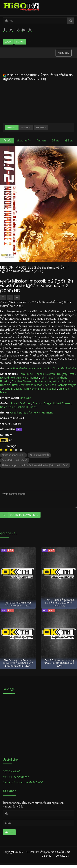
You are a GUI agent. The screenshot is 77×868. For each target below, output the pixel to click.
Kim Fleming (32, 389)
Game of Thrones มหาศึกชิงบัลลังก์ (23, 782)
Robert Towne (62, 403)
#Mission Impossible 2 (13, 455)
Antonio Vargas (67, 385)
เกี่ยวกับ (7, 140)
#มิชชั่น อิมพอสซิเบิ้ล (39, 455)
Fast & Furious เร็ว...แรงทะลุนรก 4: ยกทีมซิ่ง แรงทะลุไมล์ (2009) (59, 663)
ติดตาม (9, 832)
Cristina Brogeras (12, 389)
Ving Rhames (31, 378)
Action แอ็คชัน (19, 368)
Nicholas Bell (49, 389)
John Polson (48, 378)
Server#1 (12, 128)
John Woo (25, 398)
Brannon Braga (42, 403)
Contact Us (62, 856)
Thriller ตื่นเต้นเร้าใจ (64, 368)
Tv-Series (46, 856)
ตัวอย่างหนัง (24, 140)
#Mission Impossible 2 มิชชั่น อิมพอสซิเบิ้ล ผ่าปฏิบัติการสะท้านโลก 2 (35, 465)
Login (8, 42)
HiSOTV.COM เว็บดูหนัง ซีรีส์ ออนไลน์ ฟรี (47, 852)
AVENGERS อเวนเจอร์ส (16, 777)
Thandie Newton (45, 374)
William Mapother (63, 381)
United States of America (25, 412)
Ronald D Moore (21, 403)
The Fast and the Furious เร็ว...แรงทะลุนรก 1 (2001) (18, 604)
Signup (20, 42)
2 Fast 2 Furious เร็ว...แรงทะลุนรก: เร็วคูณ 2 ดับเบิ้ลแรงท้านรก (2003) (59, 603)
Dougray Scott (66, 374)
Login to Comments (19, 515)
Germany (48, 412)
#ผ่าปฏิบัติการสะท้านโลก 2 (15, 460)
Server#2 (26, 128)
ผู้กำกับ (56, 140)
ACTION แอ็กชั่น (12, 771)
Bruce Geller (7, 407)
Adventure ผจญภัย (40, 368)
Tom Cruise (26, 374)
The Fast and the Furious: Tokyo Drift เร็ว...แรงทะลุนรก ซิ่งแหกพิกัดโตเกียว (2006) (18, 663)
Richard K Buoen (27, 407)
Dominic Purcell (9, 385)
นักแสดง (41, 140)
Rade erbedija (43, 381)
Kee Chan (50, 385)
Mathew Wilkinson (32, 385)
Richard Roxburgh (10, 378)
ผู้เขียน (69, 140)
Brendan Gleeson (22, 381)
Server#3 (41, 128)
